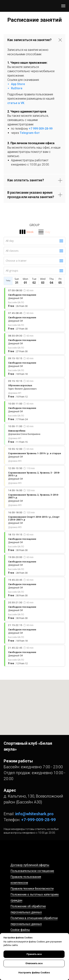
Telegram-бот (30, 133)
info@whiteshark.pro (34, 814)
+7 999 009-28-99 (41, 129)
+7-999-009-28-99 (38, 820)
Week (30, 232)
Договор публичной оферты (30, 865)
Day (48, 232)
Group (34, 225)
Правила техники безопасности (32, 889)
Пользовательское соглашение (32, 871)
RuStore (17, 88)
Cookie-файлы (20, 930)
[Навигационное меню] (63, 6)
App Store (18, 84)
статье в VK (16, 103)
